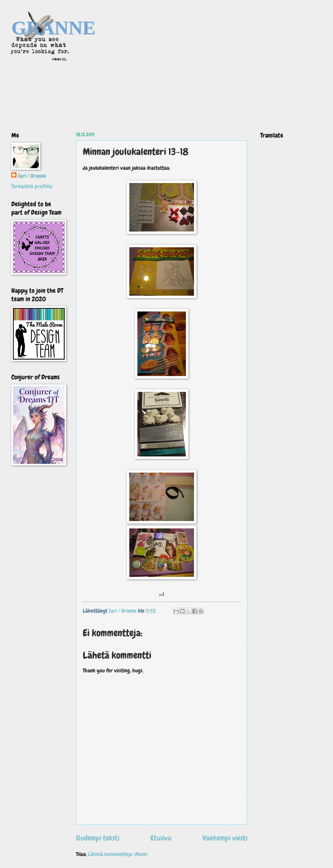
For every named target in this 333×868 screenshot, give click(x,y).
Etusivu (161, 838)
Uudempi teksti (98, 838)
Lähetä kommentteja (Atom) (118, 854)
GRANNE (53, 28)
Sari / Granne (32, 176)
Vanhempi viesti (225, 838)
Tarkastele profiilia (32, 186)
